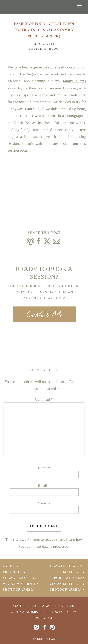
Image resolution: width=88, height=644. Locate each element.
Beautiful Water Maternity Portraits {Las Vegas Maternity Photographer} (67, 578)
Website (44, 503)
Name (44, 468)
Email (44, 486)
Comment (44, 399)
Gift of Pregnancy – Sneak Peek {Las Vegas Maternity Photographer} (21, 578)
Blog (54, 49)
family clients (74, 81)
